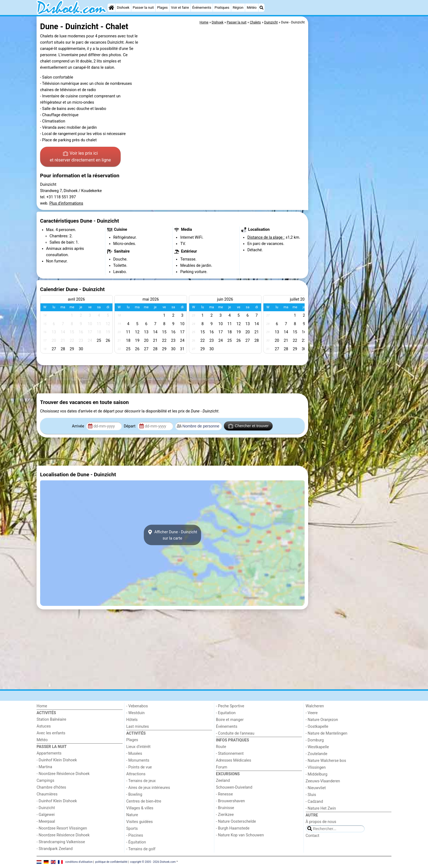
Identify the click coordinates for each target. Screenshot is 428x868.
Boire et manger (230, 720)
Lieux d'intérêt (139, 747)
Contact (313, 836)
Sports (132, 829)
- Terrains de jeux (141, 781)
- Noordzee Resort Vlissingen (62, 828)
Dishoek (123, 8)
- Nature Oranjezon (322, 720)
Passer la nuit (143, 8)
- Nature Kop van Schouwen (240, 835)
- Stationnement (230, 754)
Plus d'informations (66, 203)
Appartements (49, 753)
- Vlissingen (316, 767)
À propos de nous (321, 822)
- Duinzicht (46, 808)
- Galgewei (46, 815)
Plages (163, 8)
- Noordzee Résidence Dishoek (63, 774)
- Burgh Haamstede (233, 828)
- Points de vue (139, 767)
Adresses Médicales (234, 760)
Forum (222, 767)
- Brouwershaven (230, 801)
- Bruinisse (225, 808)
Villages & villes (140, 808)
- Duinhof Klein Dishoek (57, 760)
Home (42, 706)
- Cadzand (314, 802)
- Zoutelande (317, 754)
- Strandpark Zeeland (55, 849)
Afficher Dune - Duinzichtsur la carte (173, 535)
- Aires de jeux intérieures (148, 788)
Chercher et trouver (248, 426)
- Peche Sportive (230, 706)
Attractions (136, 774)
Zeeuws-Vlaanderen (323, 781)
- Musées (134, 754)
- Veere (312, 713)
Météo (252, 8)
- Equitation (226, 713)
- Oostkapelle (317, 727)
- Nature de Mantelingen (327, 733)
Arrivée (79, 426)
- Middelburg (317, 774)
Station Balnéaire (51, 719)
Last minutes (138, 727)
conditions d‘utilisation (79, 862)
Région (238, 8)
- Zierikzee (225, 815)
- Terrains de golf (141, 849)
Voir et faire (180, 8)
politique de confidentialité (111, 862)
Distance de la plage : (266, 237)
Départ (130, 426)
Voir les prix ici (80, 157)
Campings (45, 781)
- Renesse (224, 794)
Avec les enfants (51, 733)
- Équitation (136, 842)
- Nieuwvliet (316, 788)
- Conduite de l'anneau (235, 733)
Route (221, 747)
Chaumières (47, 794)
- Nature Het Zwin (321, 808)
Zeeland (223, 781)
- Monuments (138, 760)
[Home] (111, 8)
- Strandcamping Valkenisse (61, 842)
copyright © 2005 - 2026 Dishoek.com (153, 862)
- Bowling (134, 794)
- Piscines (135, 835)
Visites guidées (140, 822)
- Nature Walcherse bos (326, 761)
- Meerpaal (46, 821)
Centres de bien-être (144, 801)
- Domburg (315, 740)
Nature (132, 815)
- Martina (44, 767)
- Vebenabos (137, 706)
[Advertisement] (350, 142)
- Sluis (311, 795)
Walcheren (315, 706)
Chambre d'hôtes (51, 787)
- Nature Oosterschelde (236, 821)
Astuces (44, 726)
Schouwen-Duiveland (234, 787)
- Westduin (136, 713)
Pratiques (222, 8)
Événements (202, 8)
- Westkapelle (317, 747)
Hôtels (132, 720)
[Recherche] (261, 8)
